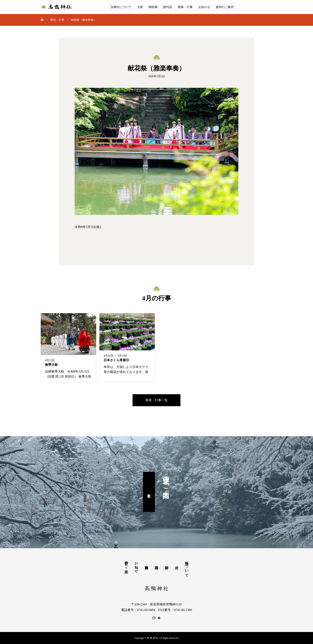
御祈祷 (153, 7)
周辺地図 (149, 492)
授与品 (168, 7)
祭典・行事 (185, 7)
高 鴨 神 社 (157, 588)
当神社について (121, 7)
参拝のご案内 (225, 7)
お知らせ (204, 7)
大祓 (140, 7)
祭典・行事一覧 (156, 400)
